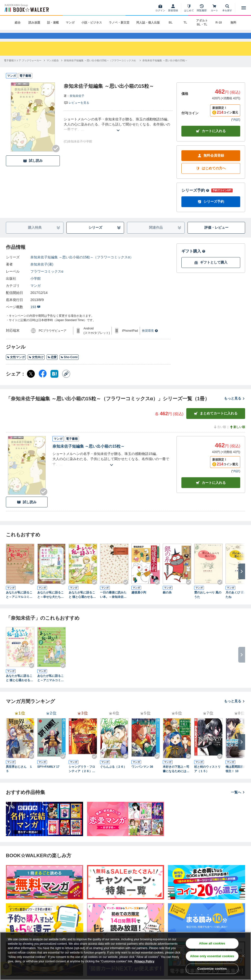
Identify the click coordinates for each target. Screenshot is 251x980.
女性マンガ (16, 365)
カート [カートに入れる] (211, 491)
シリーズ (105, 236)
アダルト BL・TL (202, 23)
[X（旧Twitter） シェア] (31, 382)
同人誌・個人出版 (148, 23)
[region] (125, 956)
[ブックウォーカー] (26, 8)
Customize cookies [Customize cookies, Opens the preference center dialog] (212, 969)
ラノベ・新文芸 (119, 23)
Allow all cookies (212, 943)
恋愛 (52, 365)
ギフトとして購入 (211, 270)
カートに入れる (211, 139)
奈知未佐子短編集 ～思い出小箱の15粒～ (88, 454)
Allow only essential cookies (212, 956)
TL (185, 23)
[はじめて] (189, 8)
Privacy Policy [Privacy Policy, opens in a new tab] (144, 961)
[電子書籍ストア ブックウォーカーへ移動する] (23, 69)
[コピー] (66, 382)
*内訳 (236, 128)
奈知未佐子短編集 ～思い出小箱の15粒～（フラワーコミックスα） (82, 265)
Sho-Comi (69, 365)
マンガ (70, 23)
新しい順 (237, 435)
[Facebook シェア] (43, 382)
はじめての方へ (211, 176)
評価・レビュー (216, 236)
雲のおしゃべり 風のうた (208, 603)
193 (35, 315)
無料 (233, 23)
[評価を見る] (76, 111)
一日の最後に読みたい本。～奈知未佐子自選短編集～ (113, 603)
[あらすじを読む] (118, 132)
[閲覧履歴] (202, 8)
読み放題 (34, 23)
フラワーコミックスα (47, 279)
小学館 (36, 287)
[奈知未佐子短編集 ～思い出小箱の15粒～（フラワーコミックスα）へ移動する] (101, 69)
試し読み (33, 169)
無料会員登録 (211, 164)
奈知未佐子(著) (42, 272)
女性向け (36, 365)
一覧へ (238, 800)
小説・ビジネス (92, 23)
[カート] (214, 8)
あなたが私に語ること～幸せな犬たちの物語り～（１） (50, 603)
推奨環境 (150, 339)
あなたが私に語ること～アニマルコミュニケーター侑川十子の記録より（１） (19, 603)
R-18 (219, 23)
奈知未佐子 (77, 104)
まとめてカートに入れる (216, 421)
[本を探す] (227, 8)
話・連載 (53, 23)
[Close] (243, 956)
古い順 (220, 435)
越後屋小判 (139, 601)
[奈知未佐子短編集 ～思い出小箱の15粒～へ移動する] (165, 69)
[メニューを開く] (244, 8)
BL (171, 23)
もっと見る (235, 406)
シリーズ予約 (195, 198)
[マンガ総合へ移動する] (53, 69)
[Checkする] (56, 157)
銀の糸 (167, 601)
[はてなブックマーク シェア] (54, 382)
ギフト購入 (193, 259)
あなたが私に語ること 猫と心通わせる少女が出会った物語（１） (82, 603)
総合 (18, 23)
